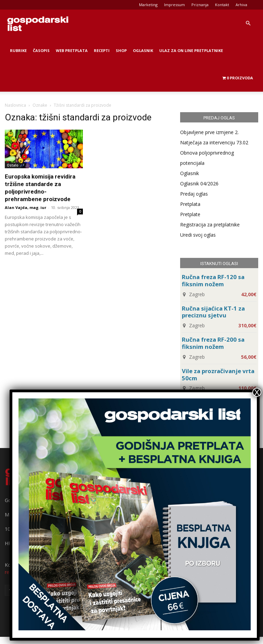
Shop (121, 50)
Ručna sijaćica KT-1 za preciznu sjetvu (213, 312)
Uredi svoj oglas (198, 235)
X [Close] (257, 392)
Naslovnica (15, 105)
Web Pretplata (72, 50)
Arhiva (241, 5)
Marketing (148, 5)
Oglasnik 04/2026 (199, 183)
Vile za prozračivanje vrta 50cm (218, 374)
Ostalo (13, 165)
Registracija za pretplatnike (210, 225)
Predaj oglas (194, 194)
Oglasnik (143, 50)
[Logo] (38, 23)
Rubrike (18, 50)
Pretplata (190, 204)
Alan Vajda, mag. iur (26, 207)
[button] (248, 23)
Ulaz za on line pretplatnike (191, 50)
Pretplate (190, 214)
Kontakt (222, 5)
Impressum (174, 5)
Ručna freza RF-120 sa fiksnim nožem (213, 280)
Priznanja (200, 5)
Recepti (102, 50)
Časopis (41, 50)
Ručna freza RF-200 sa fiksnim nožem (213, 343)
